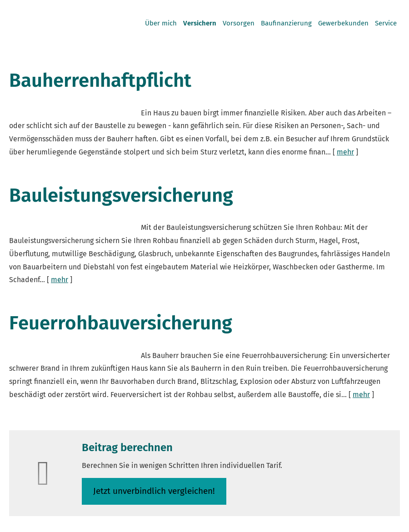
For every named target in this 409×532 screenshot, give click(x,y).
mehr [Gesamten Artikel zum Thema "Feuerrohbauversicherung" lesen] (361, 395)
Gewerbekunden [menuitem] (343, 23)
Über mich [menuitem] (161, 23)
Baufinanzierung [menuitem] (286, 23)
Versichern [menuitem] (200, 23)
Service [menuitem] (386, 23)
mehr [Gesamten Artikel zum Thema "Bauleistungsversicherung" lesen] (60, 280)
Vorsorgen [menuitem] (239, 23)
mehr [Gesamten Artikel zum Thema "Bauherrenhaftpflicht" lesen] (345, 152)
